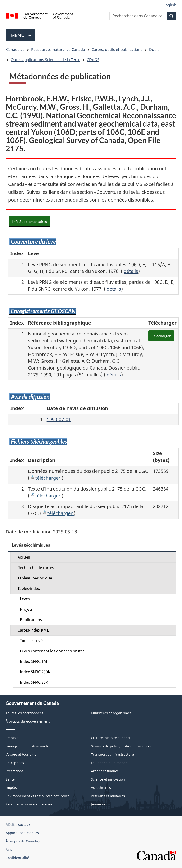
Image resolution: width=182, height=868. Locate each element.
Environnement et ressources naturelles (38, 796)
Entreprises (15, 763)
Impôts (11, 788)
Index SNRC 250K (35, 672)
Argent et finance (105, 771)
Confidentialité (17, 858)
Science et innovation (108, 779)
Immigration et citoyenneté (27, 746)
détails (131, 271)
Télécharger (161, 336)
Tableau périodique (35, 578)
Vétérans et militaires (108, 796)
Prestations (15, 771)
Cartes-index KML (33, 630)
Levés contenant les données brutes (52, 651)
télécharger (48, 478)
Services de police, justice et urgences (121, 746)
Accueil (24, 557)
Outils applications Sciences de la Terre (45, 60)
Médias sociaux (18, 825)
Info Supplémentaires (30, 221)
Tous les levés (32, 641)
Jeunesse (98, 804)
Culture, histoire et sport (111, 738)
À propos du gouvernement (28, 721)
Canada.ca (15, 50)
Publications (31, 620)
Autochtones (101, 788)
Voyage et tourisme (21, 754)
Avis (9, 849)
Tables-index (29, 588)
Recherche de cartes (36, 568)
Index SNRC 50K (34, 682)
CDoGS (93, 60)
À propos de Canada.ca (24, 841)
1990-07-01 (59, 419)
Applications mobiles (22, 833)
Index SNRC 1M (34, 661)
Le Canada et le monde (109, 763)
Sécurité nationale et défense (29, 804)
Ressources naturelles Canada (58, 50)
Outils (154, 50)
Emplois (12, 738)
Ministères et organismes (111, 713)
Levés (25, 599)
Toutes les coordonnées (25, 713)
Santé (10, 779)
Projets (26, 609)
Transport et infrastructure (112, 754)
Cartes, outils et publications (117, 50)
